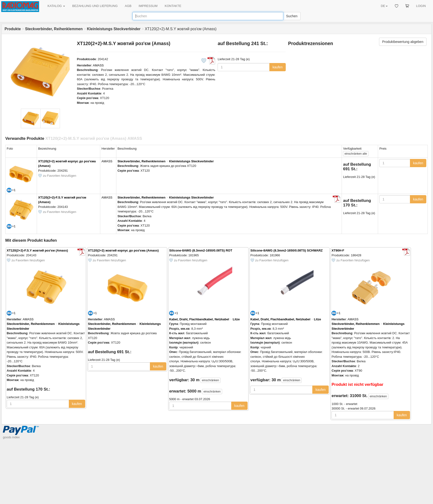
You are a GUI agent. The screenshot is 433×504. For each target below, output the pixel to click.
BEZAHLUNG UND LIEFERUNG (95, 6)
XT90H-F (338, 250)
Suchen (292, 16)
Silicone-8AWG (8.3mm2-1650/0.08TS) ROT (201, 250)
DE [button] (384, 6)
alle (356, 154)
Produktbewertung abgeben (403, 42)
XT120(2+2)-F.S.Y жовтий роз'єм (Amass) (37, 250)
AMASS (98, 65)
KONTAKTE (173, 6)
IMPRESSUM (148, 6)
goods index (11, 437)
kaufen (278, 67)
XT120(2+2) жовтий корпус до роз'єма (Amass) (123, 250)
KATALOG (56, 6)
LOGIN (421, 6)
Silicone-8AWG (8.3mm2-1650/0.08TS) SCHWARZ (287, 250)
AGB (128, 6)
